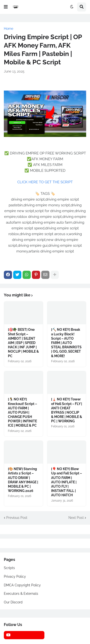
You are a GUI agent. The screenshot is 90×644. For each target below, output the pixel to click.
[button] (6, 7)
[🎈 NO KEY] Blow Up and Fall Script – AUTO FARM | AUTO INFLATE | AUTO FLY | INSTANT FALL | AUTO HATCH (66, 482)
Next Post (76, 518)
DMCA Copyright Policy (22, 585)
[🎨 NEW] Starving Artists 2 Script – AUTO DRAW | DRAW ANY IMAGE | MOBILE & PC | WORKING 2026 (23, 480)
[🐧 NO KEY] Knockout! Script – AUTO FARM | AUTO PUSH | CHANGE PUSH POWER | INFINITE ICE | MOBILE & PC (22, 412)
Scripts (9, 568)
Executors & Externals (21, 594)
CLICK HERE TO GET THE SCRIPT (45, 182)
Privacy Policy (15, 577)
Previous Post (17, 518)
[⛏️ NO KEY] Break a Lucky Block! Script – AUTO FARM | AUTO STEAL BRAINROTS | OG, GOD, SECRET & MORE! (66, 343)
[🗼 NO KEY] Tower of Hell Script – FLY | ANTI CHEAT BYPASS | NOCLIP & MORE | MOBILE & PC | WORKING (67, 410)
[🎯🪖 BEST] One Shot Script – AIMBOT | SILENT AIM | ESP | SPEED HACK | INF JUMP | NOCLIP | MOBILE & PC (23, 343)
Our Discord (13, 602)
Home (9, 29)
